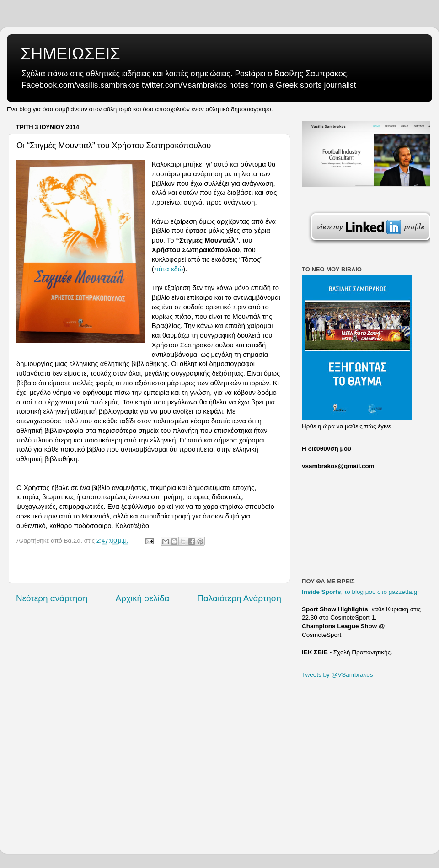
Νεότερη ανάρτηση (52, 598)
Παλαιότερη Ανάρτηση (239, 598)
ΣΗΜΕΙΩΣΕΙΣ (70, 54)
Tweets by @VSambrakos (337, 675)
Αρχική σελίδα (143, 598)
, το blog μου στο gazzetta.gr (361, 592)
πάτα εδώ (169, 269)
